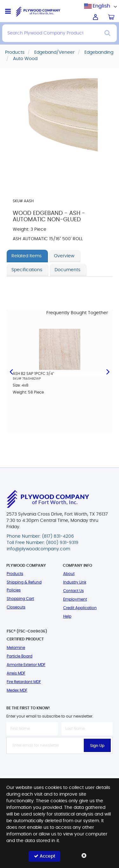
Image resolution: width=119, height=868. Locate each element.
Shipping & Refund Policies (24, 586)
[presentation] (60, 768)
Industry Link (75, 582)
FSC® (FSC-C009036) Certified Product (27, 635)
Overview (64, 256)
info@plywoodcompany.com (38, 549)
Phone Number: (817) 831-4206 (40, 536)
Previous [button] (11, 371)
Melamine (16, 648)
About (69, 574)
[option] (60, 369)
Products (15, 574)
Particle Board (20, 656)
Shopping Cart (20, 599)
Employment (75, 599)
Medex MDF (17, 690)
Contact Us (73, 591)
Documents (67, 270)
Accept (45, 856)
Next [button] (108, 371)
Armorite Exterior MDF (26, 665)
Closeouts (16, 607)
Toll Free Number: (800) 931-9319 (43, 543)
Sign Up (97, 746)
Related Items (26, 256)
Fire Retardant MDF (24, 682)
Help (67, 616)
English (101, 6)
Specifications (27, 270)
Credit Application (80, 608)
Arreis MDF (16, 673)
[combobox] (102, 6)
